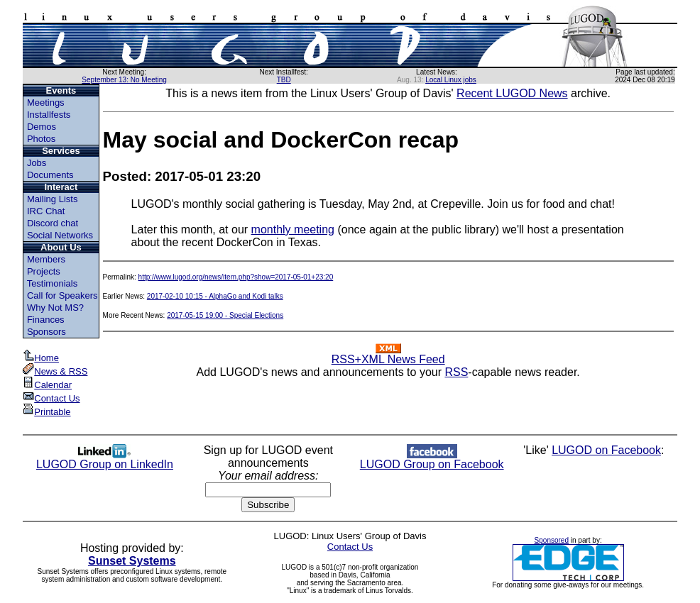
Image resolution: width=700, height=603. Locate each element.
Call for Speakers (62, 295)
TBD (284, 80)
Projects (44, 271)
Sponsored (552, 540)
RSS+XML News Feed (388, 354)
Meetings (46, 103)
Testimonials (53, 283)
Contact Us (51, 398)
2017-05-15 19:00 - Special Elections (225, 315)
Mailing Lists (53, 199)
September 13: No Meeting (124, 80)
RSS (456, 372)
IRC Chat (46, 211)
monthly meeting (293, 229)
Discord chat (53, 223)
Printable (47, 412)
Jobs (37, 163)
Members (46, 259)
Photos (41, 139)
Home (41, 358)
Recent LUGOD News (512, 93)
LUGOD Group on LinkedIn (105, 459)
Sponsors (47, 332)
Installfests (49, 115)
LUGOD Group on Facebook (432, 459)
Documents (50, 175)
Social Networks (60, 235)
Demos (42, 127)
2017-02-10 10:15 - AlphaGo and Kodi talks (215, 296)
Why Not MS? (55, 308)
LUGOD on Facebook (606, 450)
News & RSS (55, 371)
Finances (46, 320)
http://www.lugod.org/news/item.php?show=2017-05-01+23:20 (236, 277)
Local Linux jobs (451, 80)
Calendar (47, 385)
